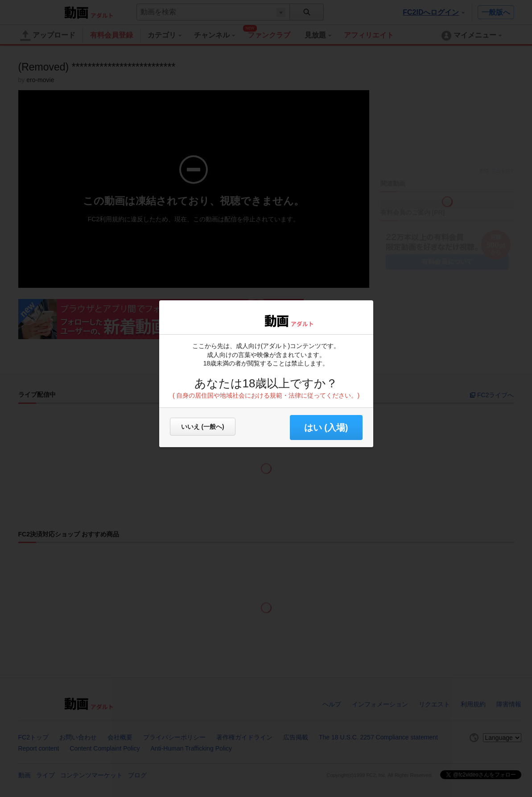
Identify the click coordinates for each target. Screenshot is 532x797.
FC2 (241, 320)
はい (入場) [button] (326, 428)
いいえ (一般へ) (203, 427)
